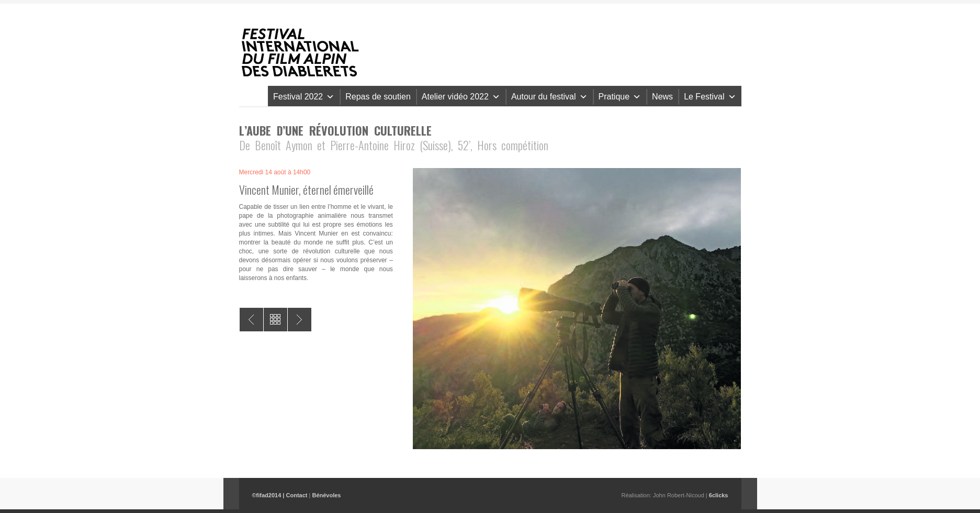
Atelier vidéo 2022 (461, 97)
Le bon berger (300, 320)
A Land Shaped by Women (251, 320)
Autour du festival (549, 97)
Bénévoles (326, 495)
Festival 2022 (304, 97)
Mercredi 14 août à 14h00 (275, 172)
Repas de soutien (378, 97)
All (275, 320)
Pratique (620, 97)
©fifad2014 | (269, 495)
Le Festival (710, 97)
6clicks (719, 495)
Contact (297, 495)
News (662, 97)
